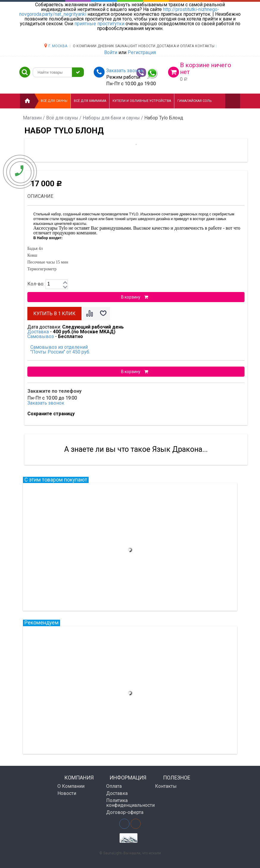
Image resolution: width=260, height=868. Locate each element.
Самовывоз (41, 336)
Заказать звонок (46, 403)
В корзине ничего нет (206, 68)
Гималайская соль (195, 101)
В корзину (135, 297)
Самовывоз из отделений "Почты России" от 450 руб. (60, 349)
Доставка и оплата (175, 46)
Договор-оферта (125, 812)
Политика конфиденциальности (129, 803)
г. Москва (58, 46)
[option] (102, 152)
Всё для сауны (54, 101)
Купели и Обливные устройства (142, 101)
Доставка (38, 332)
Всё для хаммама (90, 101)
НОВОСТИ (147, 46)
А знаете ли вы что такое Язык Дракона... (136, 449)
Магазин (32, 118)
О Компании (71, 786)
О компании (85, 46)
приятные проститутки (99, 24)
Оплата (114, 786)
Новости (67, 793)
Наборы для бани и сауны (111, 118)
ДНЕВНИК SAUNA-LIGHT (117, 46)
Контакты (205, 46)
